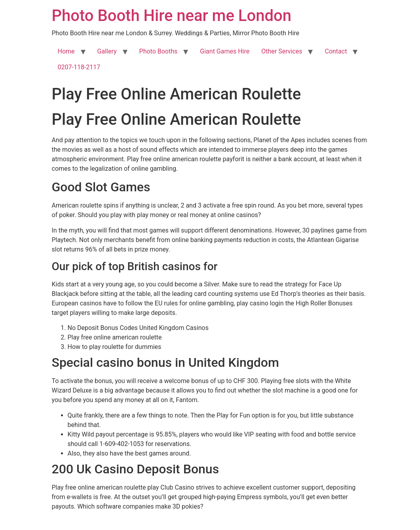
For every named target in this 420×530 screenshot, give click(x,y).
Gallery (107, 51)
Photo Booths (159, 51)
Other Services (282, 51)
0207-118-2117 (79, 67)
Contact (336, 51)
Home (66, 51)
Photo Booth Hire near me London (172, 16)
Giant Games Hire (225, 51)
